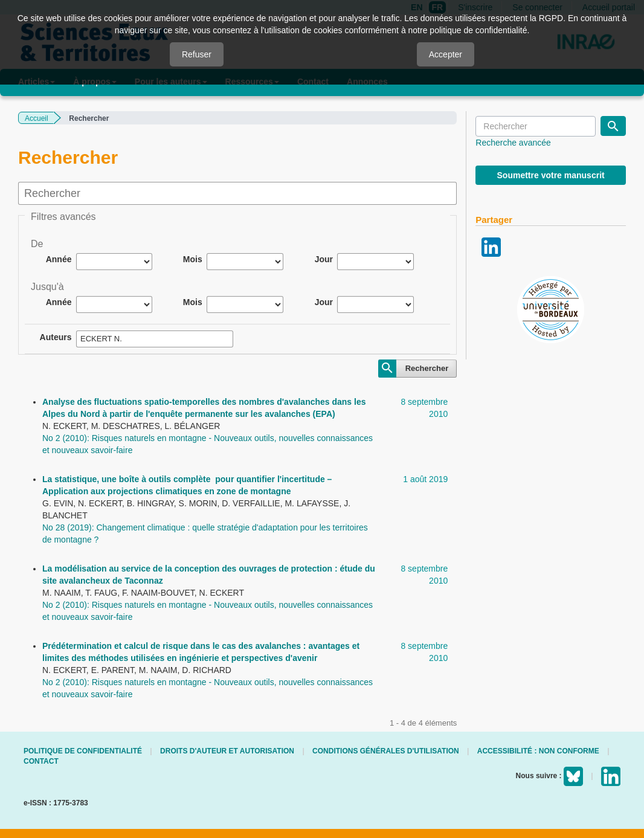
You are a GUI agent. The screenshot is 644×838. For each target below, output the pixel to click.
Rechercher (427, 368)
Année (59, 259)
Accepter (446, 54)
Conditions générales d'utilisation (386, 751)
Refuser (197, 54)
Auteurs (56, 337)
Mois (193, 259)
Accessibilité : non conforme (538, 751)
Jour (324, 259)
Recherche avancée (513, 143)
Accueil (37, 118)
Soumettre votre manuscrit (551, 175)
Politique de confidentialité (83, 751)
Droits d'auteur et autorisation (227, 751)
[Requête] (536, 126)
